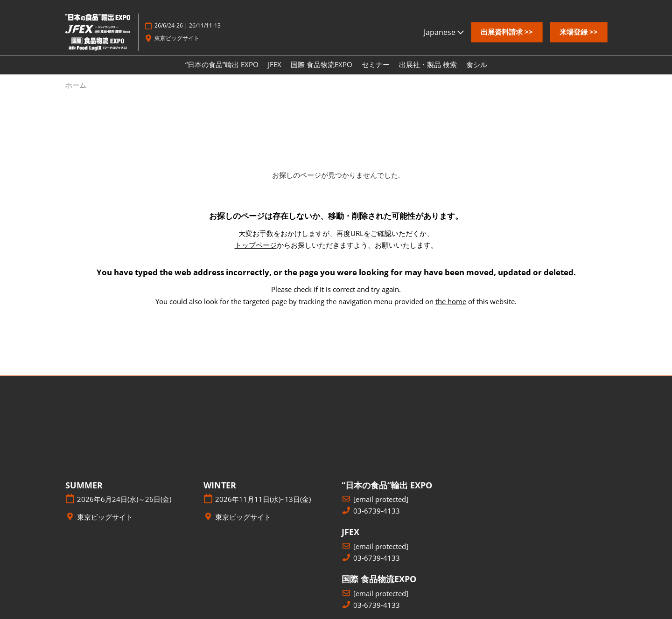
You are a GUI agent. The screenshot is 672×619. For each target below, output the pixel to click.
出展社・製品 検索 (428, 64)
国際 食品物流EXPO (322, 64)
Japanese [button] (444, 32)
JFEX (275, 64)
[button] (507, 32)
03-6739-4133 (377, 511)
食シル (477, 64)
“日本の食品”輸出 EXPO (222, 64)
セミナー (376, 64)
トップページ (256, 245)
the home (451, 301)
